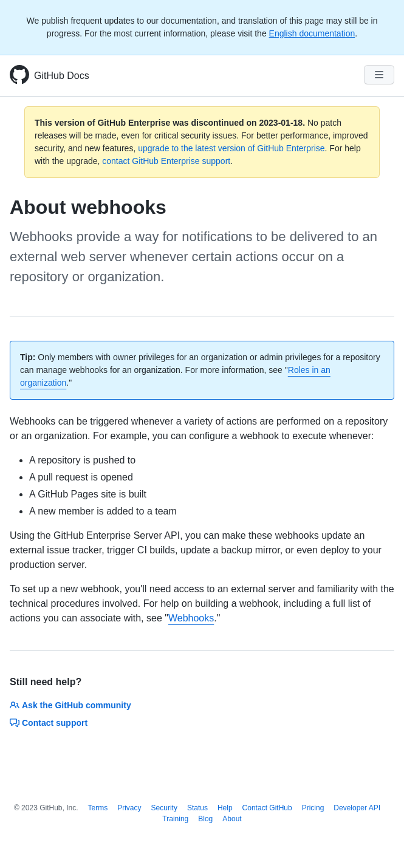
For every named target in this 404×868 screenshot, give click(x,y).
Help (225, 808)
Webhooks (191, 618)
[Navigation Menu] (379, 75)
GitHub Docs (62, 76)
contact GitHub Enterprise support (166, 161)
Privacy (129, 808)
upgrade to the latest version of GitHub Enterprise (231, 148)
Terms (98, 808)
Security (164, 808)
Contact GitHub (267, 808)
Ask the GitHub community (70, 705)
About (232, 819)
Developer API (357, 808)
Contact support (49, 723)
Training (175, 819)
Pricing (313, 808)
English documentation (312, 33)
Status (197, 808)
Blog (205, 819)
